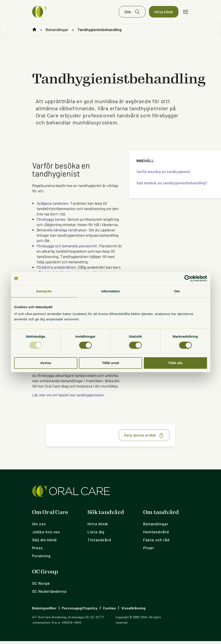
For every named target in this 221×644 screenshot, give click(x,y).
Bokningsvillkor (44, 611)
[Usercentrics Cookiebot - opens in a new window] (188, 278)
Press (38, 551)
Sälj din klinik (45, 543)
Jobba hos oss (46, 535)
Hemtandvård (156, 535)
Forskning (41, 559)
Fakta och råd (156, 543)
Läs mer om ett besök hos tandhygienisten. (68, 398)
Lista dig (96, 535)
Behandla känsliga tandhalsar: (62, 233)
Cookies (109, 611)
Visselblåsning (133, 611)
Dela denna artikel (144, 438)
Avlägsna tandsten (52, 206)
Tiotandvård (99, 543)
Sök (128, 13)
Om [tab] (177, 291)
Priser (149, 551)
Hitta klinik (164, 13)
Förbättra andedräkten (56, 270)
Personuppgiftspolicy (80, 611)
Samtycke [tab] (44, 291)
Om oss (39, 527)
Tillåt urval (110, 363)
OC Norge (41, 586)
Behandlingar (57, 32)
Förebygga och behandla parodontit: (67, 249)
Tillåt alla (175, 363)
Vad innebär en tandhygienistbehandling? (172, 186)
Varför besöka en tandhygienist (163, 174)
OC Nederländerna (49, 594)
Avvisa (46, 363)
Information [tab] (111, 291)
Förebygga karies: (52, 222)
